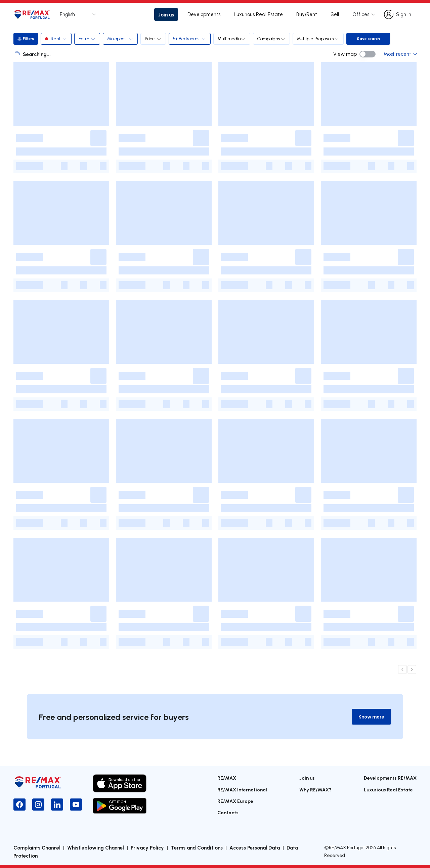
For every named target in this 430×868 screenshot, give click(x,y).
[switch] (368, 54)
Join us (166, 14)
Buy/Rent (307, 14)
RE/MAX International (242, 790)
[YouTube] (76, 805)
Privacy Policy (147, 848)
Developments (204, 14)
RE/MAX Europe (235, 801)
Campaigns (272, 39)
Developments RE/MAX (390, 778)
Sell (335, 14)
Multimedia (233, 39)
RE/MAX (227, 778)
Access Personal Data (255, 848)
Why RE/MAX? (315, 790)
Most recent (400, 54)
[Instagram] (38, 805)
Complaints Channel (37, 848)
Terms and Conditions (197, 848)
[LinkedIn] (57, 805)
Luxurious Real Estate (258, 14)
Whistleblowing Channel (96, 848)
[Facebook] (19, 805)
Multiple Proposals (319, 39)
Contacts (228, 813)
